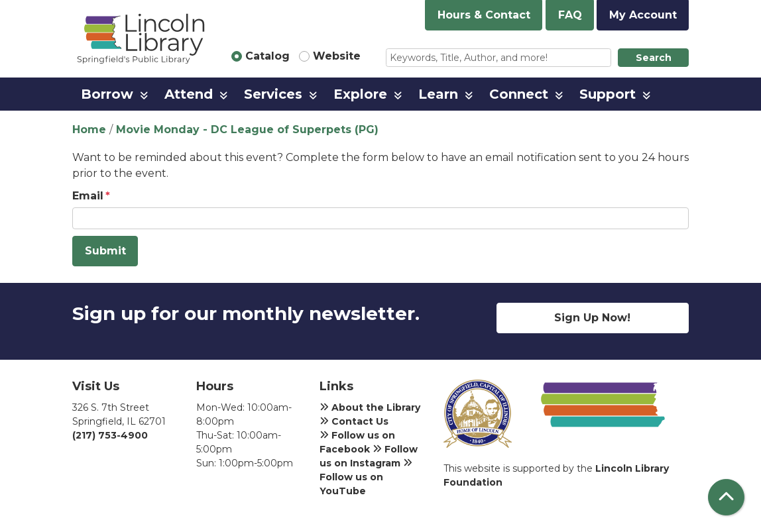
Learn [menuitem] (438, 94)
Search (654, 58)
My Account (643, 15)
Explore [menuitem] (360, 94)
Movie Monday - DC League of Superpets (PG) (247, 130)
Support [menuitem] (608, 94)
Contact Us (354, 421)
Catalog (267, 56)
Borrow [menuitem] (107, 94)
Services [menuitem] (273, 94)
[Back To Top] (726, 497)
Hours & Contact (484, 15)
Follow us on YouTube (366, 477)
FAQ (570, 15)
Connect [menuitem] (519, 94)
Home (89, 130)
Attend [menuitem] (189, 94)
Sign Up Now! (592, 318)
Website (337, 56)
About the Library (370, 407)
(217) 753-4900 (110, 435)
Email (88, 196)
